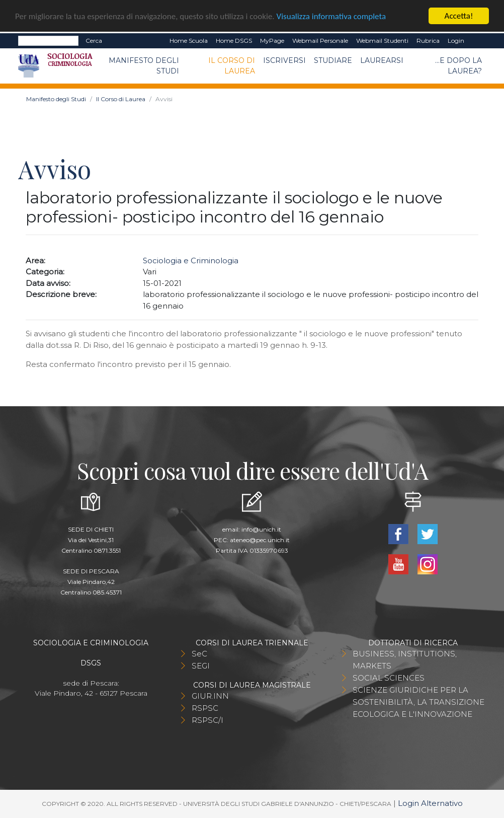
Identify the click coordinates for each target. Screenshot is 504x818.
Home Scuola (189, 41)
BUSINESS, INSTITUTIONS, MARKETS (405, 660)
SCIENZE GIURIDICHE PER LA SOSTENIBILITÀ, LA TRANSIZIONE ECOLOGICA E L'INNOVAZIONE (418, 702)
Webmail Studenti (382, 41)
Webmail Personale (320, 41)
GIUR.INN (210, 696)
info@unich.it (261, 529)
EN (477, 41)
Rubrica (428, 41)
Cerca (94, 41)
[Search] (48, 41)
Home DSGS (234, 41)
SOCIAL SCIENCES (389, 678)
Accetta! (459, 16)
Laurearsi (382, 60)
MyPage (272, 41)
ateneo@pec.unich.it (260, 540)
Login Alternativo (430, 803)
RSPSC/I (207, 720)
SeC (199, 654)
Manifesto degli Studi (144, 66)
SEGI (201, 666)
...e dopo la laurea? (458, 66)
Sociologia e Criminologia (191, 261)
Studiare (333, 60)
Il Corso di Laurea (232, 66)
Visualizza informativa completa (331, 16)
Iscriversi (284, 60)
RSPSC (205, 708)
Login (456, 41)
